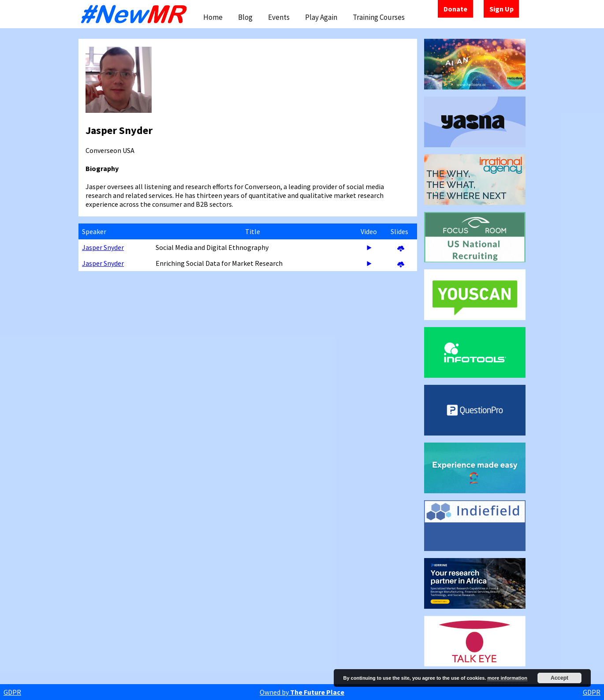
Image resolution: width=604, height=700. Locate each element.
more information (507, 678)
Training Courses (379, 17)
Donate (455, 9)
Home (213, 17)
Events (279, 17)
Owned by (302, 692)
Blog (245, 17)
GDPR (12, 692)
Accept (559, 678)
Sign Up (501, 9)
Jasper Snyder (103, 247)
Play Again (321, 17)
